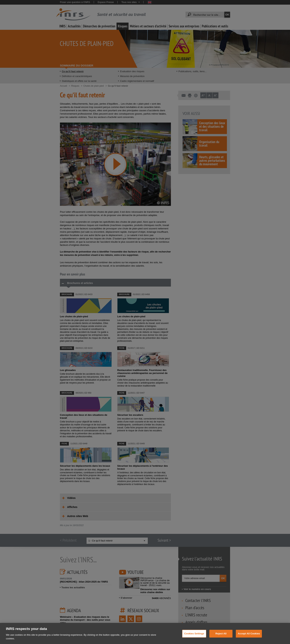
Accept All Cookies (249, 637)
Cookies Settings (194, 637)
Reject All (221, 637)
